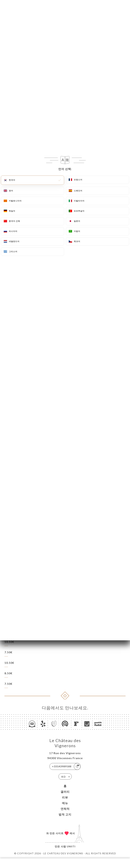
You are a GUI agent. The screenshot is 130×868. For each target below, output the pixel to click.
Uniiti (71, 846)
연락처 (65, 809)
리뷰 (65, 797)
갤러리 (65, 792)
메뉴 (65, 803)
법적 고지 (65, 814)
